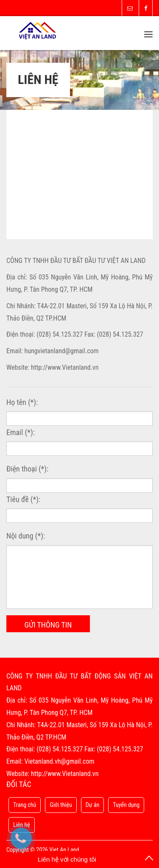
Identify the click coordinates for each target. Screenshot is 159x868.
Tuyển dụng (126, 805)
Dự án (92, 805)
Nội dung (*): (26, 536)
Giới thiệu (61, 805)
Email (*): (21, 432)
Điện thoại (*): (27, 469)
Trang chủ (25, 805)
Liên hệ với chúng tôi (67, 859)
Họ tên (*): (22, 402)
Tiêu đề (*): (23, 499)
